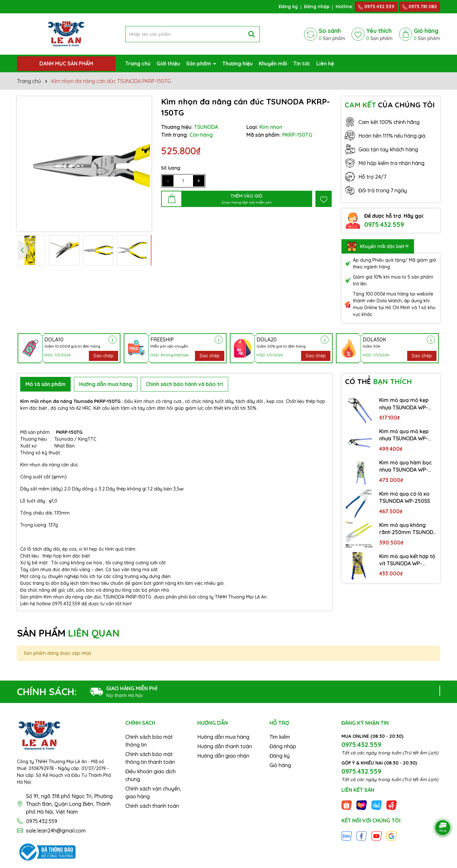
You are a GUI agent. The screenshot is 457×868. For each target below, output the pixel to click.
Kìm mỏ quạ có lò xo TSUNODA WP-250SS (405, 497)
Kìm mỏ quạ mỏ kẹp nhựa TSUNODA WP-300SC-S (404, 404)
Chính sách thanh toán (152, 806)
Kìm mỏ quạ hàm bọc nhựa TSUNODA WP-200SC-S (406, 466)
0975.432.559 (376, 7)
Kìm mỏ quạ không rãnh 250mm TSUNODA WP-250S (408, 529)
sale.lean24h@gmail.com (56, 831)
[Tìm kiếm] (252, 34)
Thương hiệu (237, 63)
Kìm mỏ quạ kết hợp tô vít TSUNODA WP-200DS (407, 560)
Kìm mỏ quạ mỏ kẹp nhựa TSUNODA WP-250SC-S (404, 435)
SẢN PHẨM (68, 633)
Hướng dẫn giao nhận (223, 756)
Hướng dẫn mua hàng (223, 737)
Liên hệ (325, 63)
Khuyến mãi (273, 63)
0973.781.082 (420, 7)
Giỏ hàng (280, 765)
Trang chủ (138, 63)
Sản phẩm (199, 63)
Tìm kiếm (280, 737)
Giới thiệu (168, 63)
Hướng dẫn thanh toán (225, 746)
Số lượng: (171, 168)
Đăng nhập (317, 7)
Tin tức (302, 63)
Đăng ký (288, 7)
